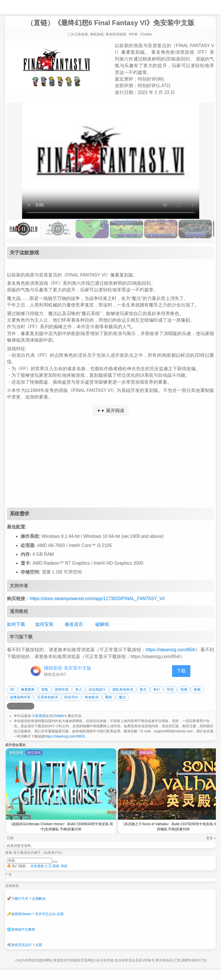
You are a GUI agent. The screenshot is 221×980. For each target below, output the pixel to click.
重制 (108, 697)
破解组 (102, 624)
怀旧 (170, 690)
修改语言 (74, 624)
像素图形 (28, 690)
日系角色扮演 (48, 697)
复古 (143, 690)
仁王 (48, 866)
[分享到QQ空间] (17, 706)
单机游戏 (97, 34)
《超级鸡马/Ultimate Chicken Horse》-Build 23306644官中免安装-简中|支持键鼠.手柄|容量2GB (61, 827)
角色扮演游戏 (116, 34)
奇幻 (157, 690)
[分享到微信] (24, 706)
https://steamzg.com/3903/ (65, 736)
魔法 (122, 697)
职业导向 (71, 697)
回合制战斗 (97, 690)
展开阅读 (110, 411)
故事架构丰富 (20, 697)
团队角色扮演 (123, 690)
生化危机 (37, 866)
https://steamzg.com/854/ (171, 650)
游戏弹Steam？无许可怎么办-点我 (35, 914)
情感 (184, 690)
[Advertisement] (110, 462)
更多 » (211, 838)
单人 (79, 690)
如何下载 (16, 624)
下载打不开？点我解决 (26, 899)
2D (12, 690)
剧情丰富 (62, 690)
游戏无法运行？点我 (24, 945)
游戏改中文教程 (21, 929)
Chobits (58, 716)
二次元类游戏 (78, 34)
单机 (64, 866)
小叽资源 (39, 716)
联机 (56, 866)
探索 (197, 690)
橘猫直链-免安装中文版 (67, 668)
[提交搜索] (55, 862)
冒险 (45, 690)
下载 (181, 671)
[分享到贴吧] (31, 706)
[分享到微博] (10, 706)
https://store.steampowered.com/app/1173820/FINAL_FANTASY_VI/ (97, 599)
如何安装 (44, 624)
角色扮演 (92, 697)
